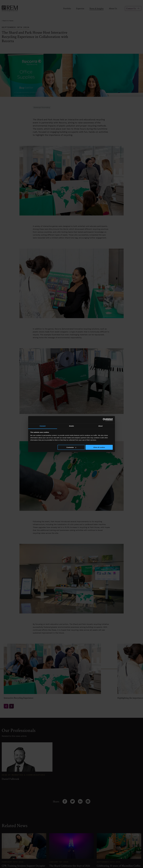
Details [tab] (72, 426)
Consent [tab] (43, 426)
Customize (71, 447)
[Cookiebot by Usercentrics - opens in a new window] (104, 420)
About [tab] (100, 426)
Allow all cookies (99, 447)
